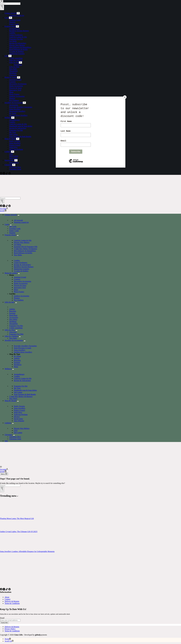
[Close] (125, 97)
